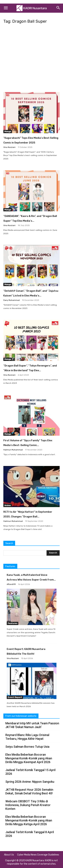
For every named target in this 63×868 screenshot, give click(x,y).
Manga (8, 131)
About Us (9, 855)
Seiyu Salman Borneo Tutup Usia (27, 747)
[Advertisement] (32, 59)
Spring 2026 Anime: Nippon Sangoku (30, 782)
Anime (8, 505)
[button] (6, 8)
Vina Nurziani (9, 147)
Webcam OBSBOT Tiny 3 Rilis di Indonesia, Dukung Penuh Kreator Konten (28, 805)
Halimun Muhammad (13, 450)
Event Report (15, 697)
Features (13, 623)
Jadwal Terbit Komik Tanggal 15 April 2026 (30, 772)
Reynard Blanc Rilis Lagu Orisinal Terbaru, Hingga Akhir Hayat (27, 737)
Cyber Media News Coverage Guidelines (38, 855)
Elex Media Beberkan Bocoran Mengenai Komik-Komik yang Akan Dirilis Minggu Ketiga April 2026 (29, 820)
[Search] (58, 8)
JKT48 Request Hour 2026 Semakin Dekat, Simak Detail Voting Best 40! (29, 791)
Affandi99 (11, 584)
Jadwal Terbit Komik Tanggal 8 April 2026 (30, 834)
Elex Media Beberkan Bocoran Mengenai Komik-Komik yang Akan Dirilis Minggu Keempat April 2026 (29, 758)
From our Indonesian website (21, 716)
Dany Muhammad (12, 300)
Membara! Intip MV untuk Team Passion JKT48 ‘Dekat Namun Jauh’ (32, 725)
